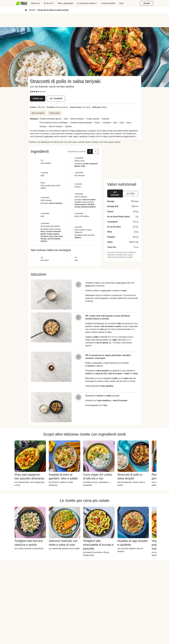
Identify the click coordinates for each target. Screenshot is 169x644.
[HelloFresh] (22, 3)
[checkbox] (31, 92)
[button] (65, 151)
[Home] (26, 10)
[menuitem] (22, 3)
